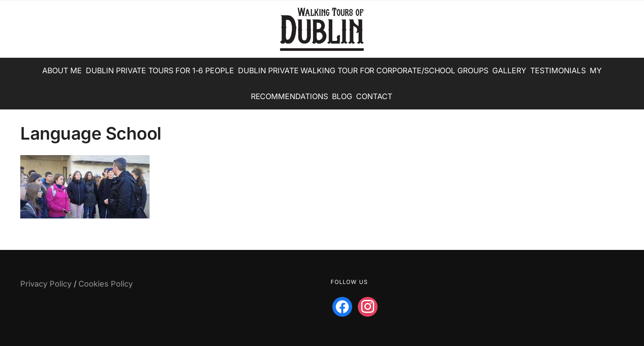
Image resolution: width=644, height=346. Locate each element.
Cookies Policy (106, 284)
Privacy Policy (46, 284)
